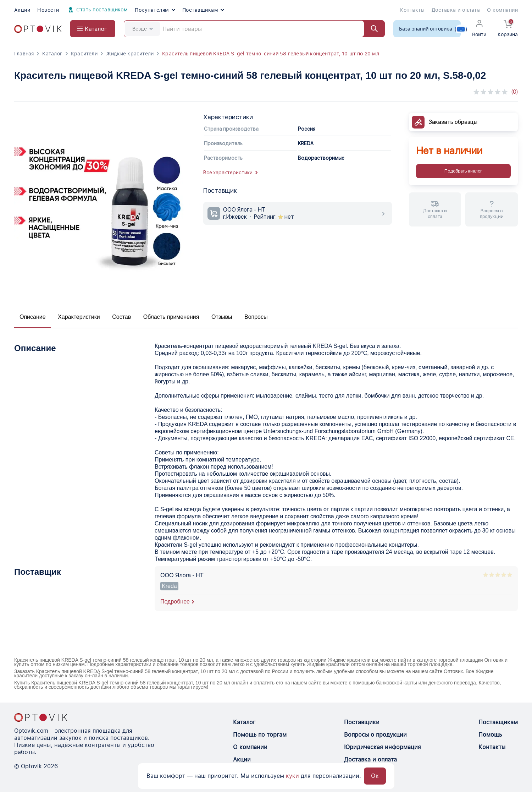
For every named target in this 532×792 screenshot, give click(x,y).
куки (292, 776)
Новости (48, 10)
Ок (375, 776)
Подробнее (175, 602)
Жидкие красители (130, 54)
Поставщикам (203, 10)
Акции (22, 10)
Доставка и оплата (456, 10)
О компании (502, 10)
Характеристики (79, 317)
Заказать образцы (453, 122)
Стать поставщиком (97, 10)
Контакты (412, 10)
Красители (84, 54)
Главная (24, 54)
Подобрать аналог (463, 171)
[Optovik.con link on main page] (41, 717)
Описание (33, 317)
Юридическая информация (383, 747)
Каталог (52, 54)
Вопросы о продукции (375, 735)
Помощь (490, 735)
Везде (143, 29)
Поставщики (362, 722)
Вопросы (256, 317)
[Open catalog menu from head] (93, 29)
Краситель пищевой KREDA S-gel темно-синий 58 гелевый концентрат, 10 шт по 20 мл (271, 54)
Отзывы (222, 317)
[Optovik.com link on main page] (38, 29)
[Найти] (371, 29)
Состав (121, 317)
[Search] (254, 29)
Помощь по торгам (260, 735)
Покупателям (155, 10)
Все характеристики (230, 173)
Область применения (171, 317)
